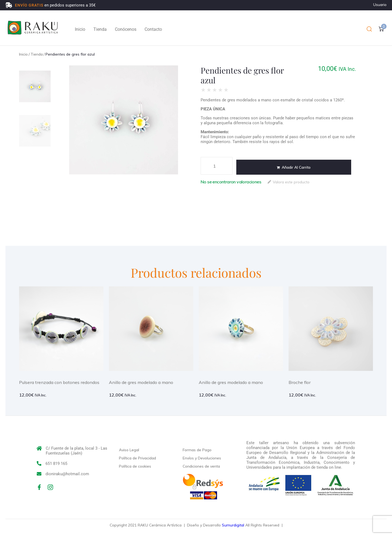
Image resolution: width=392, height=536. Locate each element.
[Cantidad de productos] (217, 166)
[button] (369, 29)
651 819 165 (56, 464)
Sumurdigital (233, 525)
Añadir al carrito (296, 167)
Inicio (23, 54)
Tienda (37, 54)
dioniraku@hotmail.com (67, 474)
